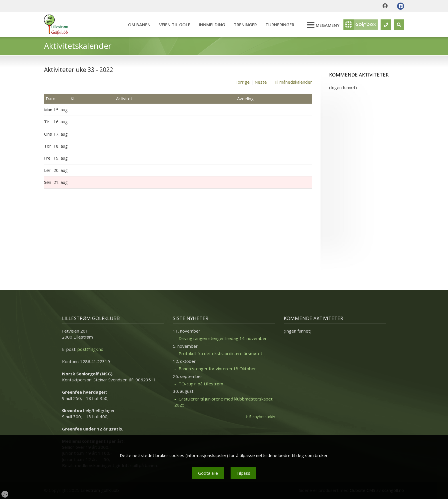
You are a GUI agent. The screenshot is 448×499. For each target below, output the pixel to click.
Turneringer (280, 25)
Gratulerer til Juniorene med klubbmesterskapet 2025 (223, 402)
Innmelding (212, 25)
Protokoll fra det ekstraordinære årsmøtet (220, 353)
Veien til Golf (175, 25)
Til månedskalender (293, 82)
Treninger (245, 25)
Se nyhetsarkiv (262, 416)
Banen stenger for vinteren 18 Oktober (217, 369)
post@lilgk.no (90, 349)
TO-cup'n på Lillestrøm (201, 384)
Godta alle (208, 473)
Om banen (139, 25)
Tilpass (243, 473)
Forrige (243, 82)
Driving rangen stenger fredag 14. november (223, 338)
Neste (261, 82)
